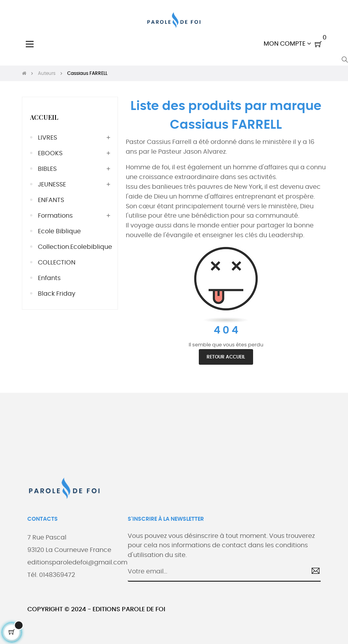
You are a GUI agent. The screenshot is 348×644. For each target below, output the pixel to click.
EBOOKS (50, 153)
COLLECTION (57, 263)
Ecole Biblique (59, 231)
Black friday (57, 294)
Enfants (49, 278)
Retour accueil (226, 357)
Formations (55, 216)
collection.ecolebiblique (74, 247)
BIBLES (47, 169)
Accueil (44, 117)
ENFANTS (51, 200)
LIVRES (47, 138)
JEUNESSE (52, 185)
